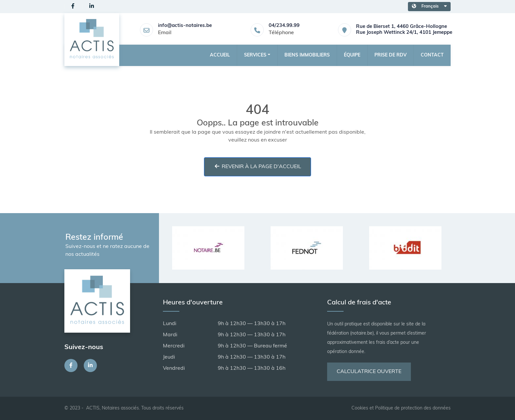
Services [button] (255, 55)
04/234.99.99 (284, 26)
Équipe (352, 55)
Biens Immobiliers (307, 55)
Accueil (220, 55)
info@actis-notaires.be (185, 26)
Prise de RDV (391, 55)
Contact (432, 55)
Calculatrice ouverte (369, 372)
